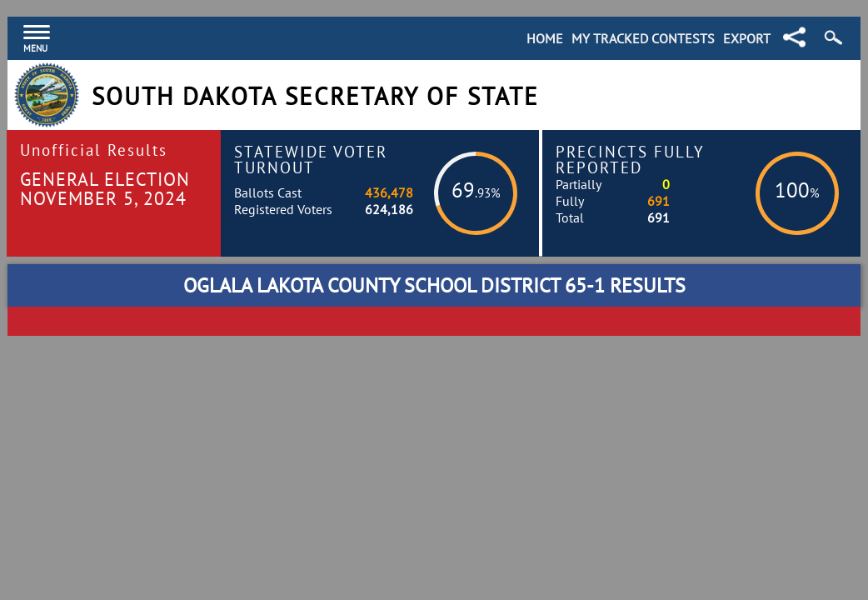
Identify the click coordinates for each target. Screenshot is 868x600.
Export (747, 38)
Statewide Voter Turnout (311, 159)
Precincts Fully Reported (630, 159)
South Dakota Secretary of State (315, 96)
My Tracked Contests (643, 38)
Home (545, 38)
